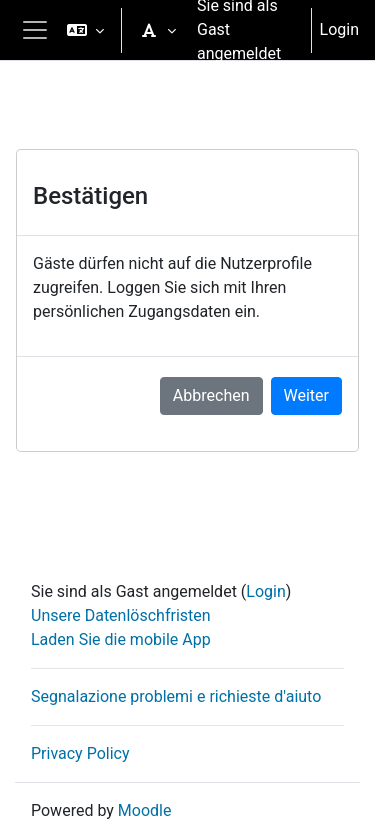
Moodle (145, 810)
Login (339, 29)
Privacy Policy (80, 753)
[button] (85, 30)
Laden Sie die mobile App (121, 639)
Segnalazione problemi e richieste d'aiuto (176, 696)
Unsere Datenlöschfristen (121, 615)
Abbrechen (211, 395)
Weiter (306, 395)
